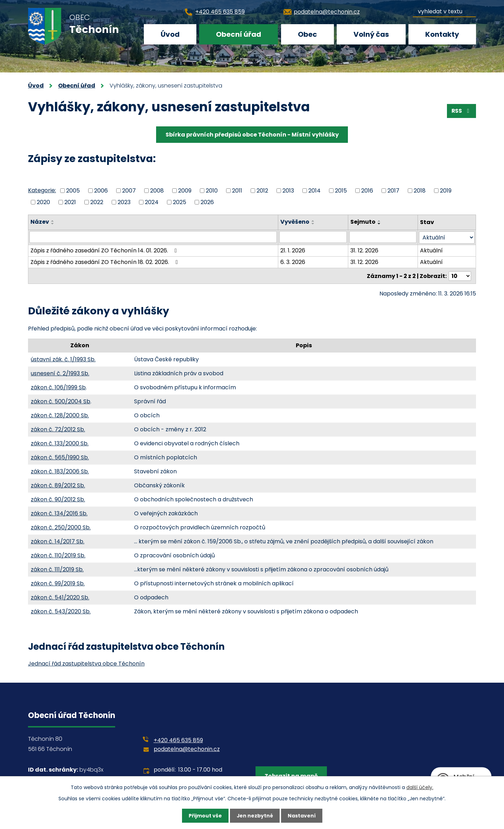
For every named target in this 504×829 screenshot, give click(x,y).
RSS (461, 111)
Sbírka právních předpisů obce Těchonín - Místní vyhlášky (252, 135)
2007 (129, 191)
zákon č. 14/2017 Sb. (58, 541)
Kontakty (442, 34)
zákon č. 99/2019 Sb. (58, 583)
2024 (152, 202)
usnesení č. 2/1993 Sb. (60, 373)
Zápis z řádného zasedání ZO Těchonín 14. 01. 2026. (105, 250)
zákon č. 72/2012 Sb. (58, 429)
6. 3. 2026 (293, 262)
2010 (212, 191)
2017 (393, 191)
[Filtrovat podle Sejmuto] (383, 237)
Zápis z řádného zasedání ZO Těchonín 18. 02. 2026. (105, 262)
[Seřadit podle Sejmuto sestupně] (379, 224)
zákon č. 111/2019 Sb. (57, 569)
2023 (124, 202)
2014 (314, 191)
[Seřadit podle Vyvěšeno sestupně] (314, 224)
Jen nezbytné (255, 816)
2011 (237, 191)
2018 (420, 191)
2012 (262, 191)
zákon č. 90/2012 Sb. (58, 499)
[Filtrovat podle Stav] (447, 237)
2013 (288, 191)
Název (40, 222)
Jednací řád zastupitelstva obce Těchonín (86, 663)
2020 (43, 202)
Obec (307, 34)
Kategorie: (42, 190)
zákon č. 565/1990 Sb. (60, 457)
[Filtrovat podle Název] (153, 237)
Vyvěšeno (295, 222)
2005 (73, 191)
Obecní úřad (239, 34)
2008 (157, 191)
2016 (367, 191)
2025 (180, 202)
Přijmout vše (205, 816)
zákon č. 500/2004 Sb (61, 401)
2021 (70, 202)
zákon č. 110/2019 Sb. (58, 555)
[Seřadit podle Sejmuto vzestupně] (379, 221)
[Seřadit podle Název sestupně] (53, 224)
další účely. (420, 787)
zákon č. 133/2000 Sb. (60, 443)
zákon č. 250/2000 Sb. (61, 527)
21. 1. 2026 (293, 250)
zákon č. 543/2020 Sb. (61, 611)
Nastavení (302, 816)
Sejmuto (363, 222)
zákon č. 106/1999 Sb (58, 387)
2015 (341, 191)
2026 (207, 202)
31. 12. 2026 (364, 250)
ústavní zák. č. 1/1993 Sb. (63, 359)
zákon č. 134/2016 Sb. (59, 513)
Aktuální (432, 250)
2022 (97, 202)
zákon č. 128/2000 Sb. (60, 415)
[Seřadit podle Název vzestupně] (53, 221)
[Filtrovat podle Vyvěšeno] (313, 237)
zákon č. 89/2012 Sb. (58, 485)
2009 (185, 191)
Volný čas (371, 34)
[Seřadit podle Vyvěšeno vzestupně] (314, 221)
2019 (446, 191)
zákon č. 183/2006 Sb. (60, 471)
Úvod (170, 34)
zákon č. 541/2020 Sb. (60, 597)
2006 (101, 191)
